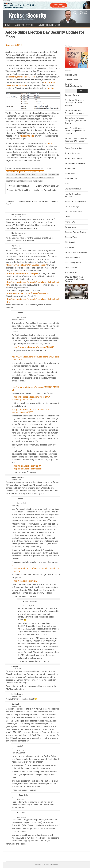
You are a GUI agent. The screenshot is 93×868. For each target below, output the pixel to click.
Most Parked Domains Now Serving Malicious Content (75, 131)
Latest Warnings (12, 172)
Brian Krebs (24, 795)
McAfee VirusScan (24, 181)
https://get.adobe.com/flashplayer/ (22, 273)
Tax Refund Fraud (73, 257)
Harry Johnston (18, 477)
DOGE (67, 184)
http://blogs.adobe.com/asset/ (28, 469)
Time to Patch (38, 172)
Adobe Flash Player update (27, 175)
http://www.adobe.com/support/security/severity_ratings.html (36, 570)
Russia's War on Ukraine (75, 232)
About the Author (25, 25)
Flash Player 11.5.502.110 (21, 178)
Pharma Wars (71, 222)
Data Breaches (71, 174)
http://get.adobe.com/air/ (25, 581)
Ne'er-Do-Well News (74, 212)
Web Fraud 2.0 (71, 273)
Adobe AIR (10, 175)
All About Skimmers (74, 158)
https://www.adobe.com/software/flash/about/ (28, 293)
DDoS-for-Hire (71, 179)
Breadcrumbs (71, 169)
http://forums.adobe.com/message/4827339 (34, 347)
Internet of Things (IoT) (75, 202)
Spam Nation (70, 247)
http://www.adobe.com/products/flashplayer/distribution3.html (35, 358)
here (50, 143)
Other (67, 217)
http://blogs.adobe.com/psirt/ (27, 466)
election (43, 175)
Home (8, 25)
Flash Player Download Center (22, 77)
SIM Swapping (71, 242)
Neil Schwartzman (19, 215)
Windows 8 (38, 181)
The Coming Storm (73, 263)
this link (50, 88)
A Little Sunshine (72, 153)
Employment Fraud (73, 189)
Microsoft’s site (27, 136)
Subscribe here (71, 80)
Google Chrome (39, 178)
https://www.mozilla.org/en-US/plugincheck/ (26, 265)
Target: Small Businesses (76, 252)
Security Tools (26, 172)
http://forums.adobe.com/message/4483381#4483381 (36, 388)
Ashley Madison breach (75, 163)
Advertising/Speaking (49, 25)
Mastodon (54, 865)
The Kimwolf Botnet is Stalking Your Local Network (75, 103)
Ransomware (71, 227)
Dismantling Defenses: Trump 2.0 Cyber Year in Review (75, 121)
